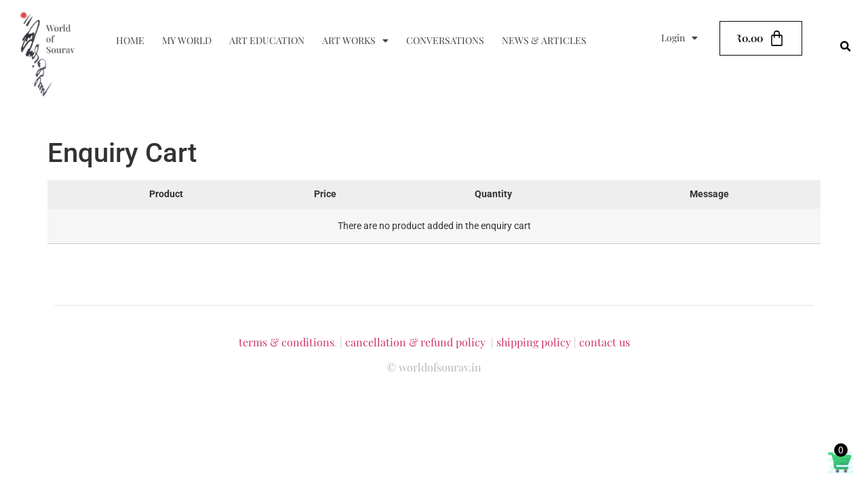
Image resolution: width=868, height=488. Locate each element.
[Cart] (761, 38)
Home (130, 40)
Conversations (445, 40)
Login (679, 38)
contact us (605, 342)
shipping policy (534, 342)
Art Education (267, 40)
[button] (846, 47)
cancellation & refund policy (415, 342)
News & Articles (544, 40)
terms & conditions (287, 342)
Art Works (355, 41)
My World (187, 40)
